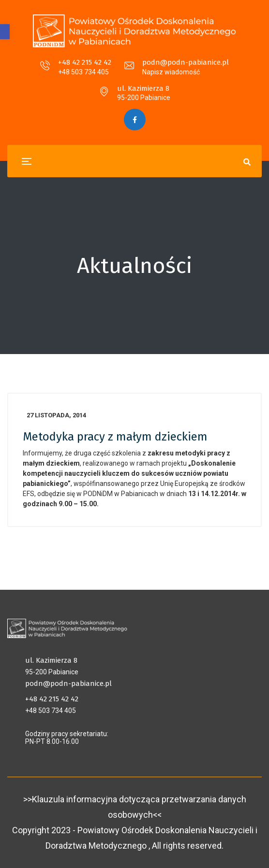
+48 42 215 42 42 (85, 62)
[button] (5, 32)
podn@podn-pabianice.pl (186, 62)
